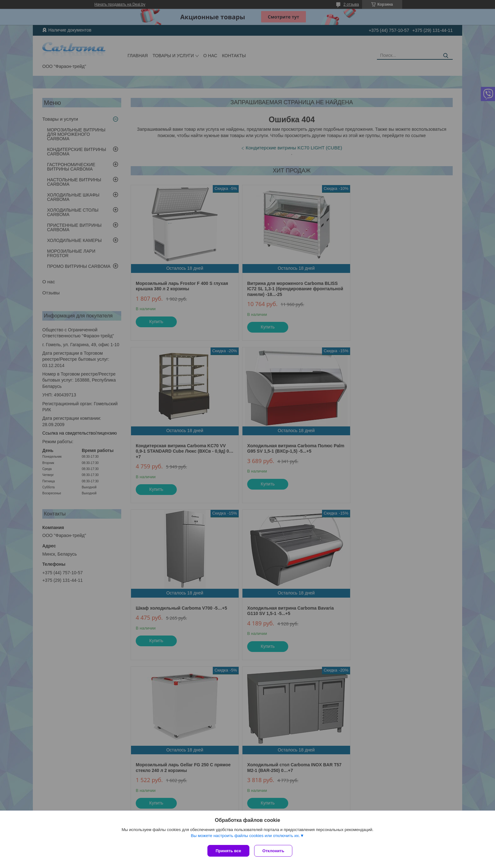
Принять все (228, 851)
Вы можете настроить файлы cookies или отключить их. (245, 837)
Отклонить (275, 851)
